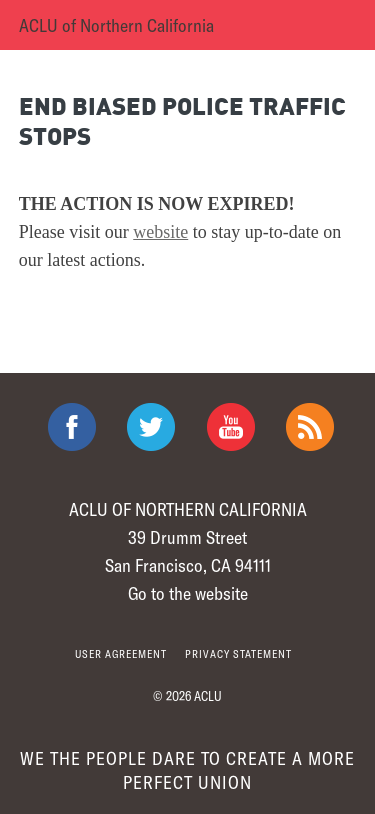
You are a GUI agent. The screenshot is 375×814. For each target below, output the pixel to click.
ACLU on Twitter (151, 427)
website (160, 232)
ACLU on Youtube (231, 427)
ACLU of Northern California (116, 25)
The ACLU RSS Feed (310, 427)
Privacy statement (238, 653)
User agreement (121, 653)
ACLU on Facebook (72, 427)
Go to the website (188, 593)
